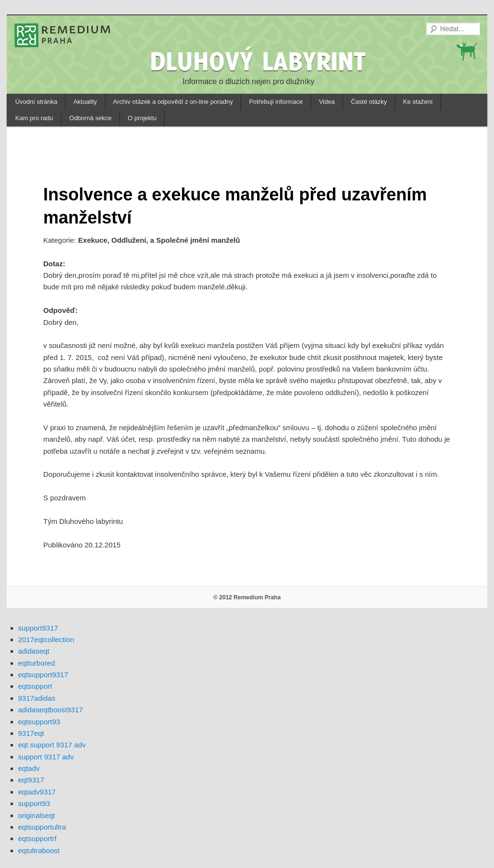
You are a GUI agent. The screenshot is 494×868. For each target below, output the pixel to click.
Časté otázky (369, 102)
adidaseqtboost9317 (51, 710)
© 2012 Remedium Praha (247, 597)
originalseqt (37, 815)
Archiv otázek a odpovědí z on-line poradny (173, 102)
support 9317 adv (46, 757)
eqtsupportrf (37, 838)
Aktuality (85, 102)
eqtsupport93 (39, 722)
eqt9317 (31, 780)
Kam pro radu (34, 118)
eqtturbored (37, 663)
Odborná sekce (90, 118)
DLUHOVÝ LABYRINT (259, 61)
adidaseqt (34, 651)
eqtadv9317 (37, 792)
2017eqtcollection (46, 639)
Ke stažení (418, 102)
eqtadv (29, 768)
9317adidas (37, 698)
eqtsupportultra (42, 827)
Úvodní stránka (36, 102)
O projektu (142, 118)
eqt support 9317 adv (52, 745)
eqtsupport (35, 686)
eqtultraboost (39, 850)
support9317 (38, 628)
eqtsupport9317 (43, 675)
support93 (34, 803)
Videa (327, 102)
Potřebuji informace (276, 102)
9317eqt (31, 733)
